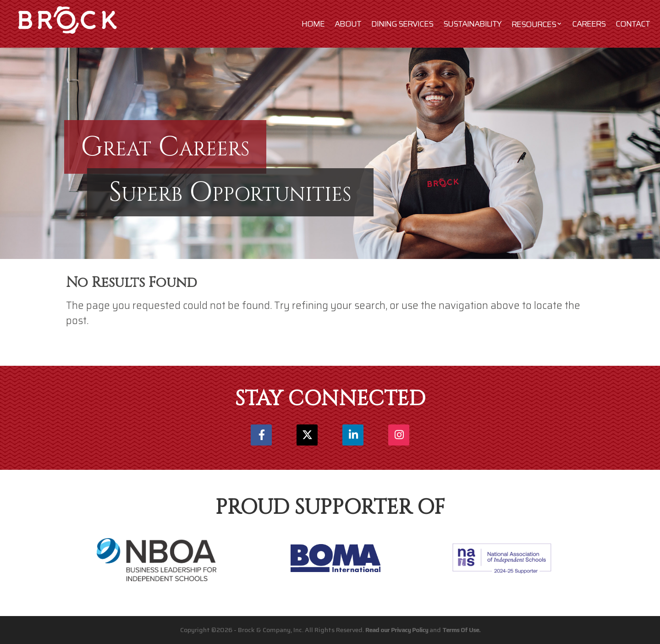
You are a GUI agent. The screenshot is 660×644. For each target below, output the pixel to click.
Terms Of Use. (461, 630)
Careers (589, 24)
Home (313, 24)
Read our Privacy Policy (397, 630)
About (348, 24)
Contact (633, 24)
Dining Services (402, 24)
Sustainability (472, 24)
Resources (534, 24)
